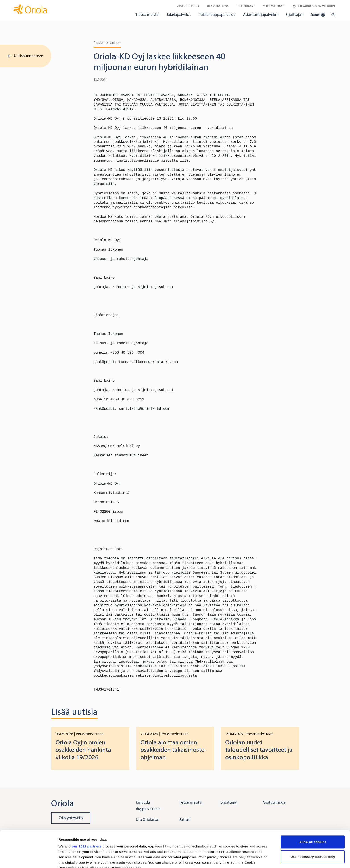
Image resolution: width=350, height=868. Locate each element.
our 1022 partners (87, 810)
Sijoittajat (294, 15)
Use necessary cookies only (313, 820)
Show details (69, 859)
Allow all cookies (313, 805)
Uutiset (116, 43)
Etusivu (99, 43)
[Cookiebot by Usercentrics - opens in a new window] (29, 859)
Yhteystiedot (274, 6)
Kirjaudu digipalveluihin (314, 6)
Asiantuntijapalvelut (260, 15)
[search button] (332, 15)
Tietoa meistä (147, 15)
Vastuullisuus (188, 6)
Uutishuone (246, 6)
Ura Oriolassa (218, 6)
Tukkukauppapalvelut (217, 15)
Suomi (318, 15)
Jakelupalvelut (179, 15)
